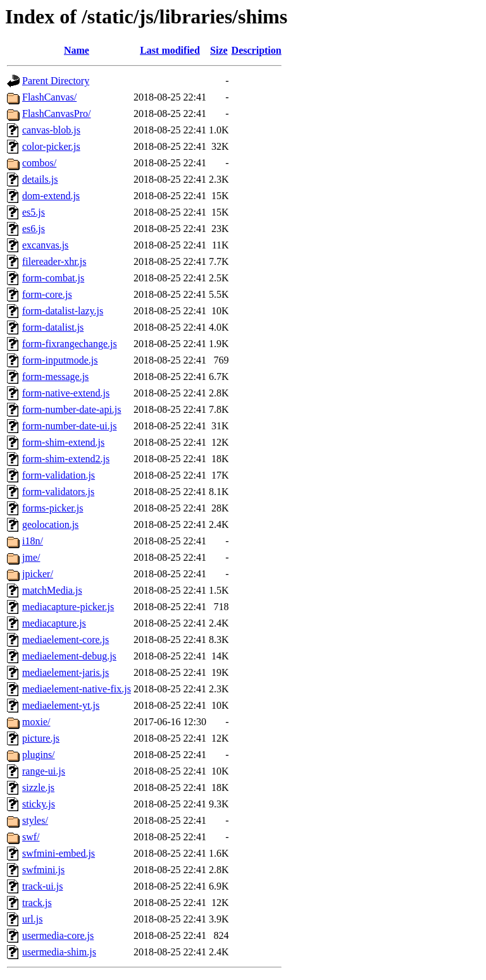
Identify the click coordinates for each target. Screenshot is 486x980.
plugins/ (39, 755)
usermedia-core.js (58, 935)
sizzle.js (38, 787)
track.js (37, 903)
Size (219, 50)
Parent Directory (56, 81)
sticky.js (39, 804)
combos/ (39, 163)
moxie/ (36, 722)
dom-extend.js (51, 196)
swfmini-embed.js (59, 853)
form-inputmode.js (60, 360)
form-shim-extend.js (63, 442)
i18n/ (33, 541)
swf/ (31, 837)
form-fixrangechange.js (70, 344)
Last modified (170, 50)
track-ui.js (42, 886)
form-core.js (47, 294)
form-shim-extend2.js (66, 459)
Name (77, 50)
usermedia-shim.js (59, 952)
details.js (40, 179)
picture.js (41, 738)
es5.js (34, 212)
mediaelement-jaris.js (65, 672)
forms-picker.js (53, 508)
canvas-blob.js (51, 130)
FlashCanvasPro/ (56, 113)
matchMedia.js (52, 590)
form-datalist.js (53, 327)
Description (257, 50)
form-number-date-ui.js (69, 426)
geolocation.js (50, 524)
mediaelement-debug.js (69, 656)
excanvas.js (45, 245)
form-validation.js (59, 475)
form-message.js (55, 377)
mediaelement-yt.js (61, 705)
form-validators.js (58, 492)
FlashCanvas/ (49, 97)
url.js (32, 919)
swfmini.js (43, 870)
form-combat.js (53, 278)
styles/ (35, 820)
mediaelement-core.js (65, 640)
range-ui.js (44, 771)
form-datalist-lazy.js (63, 311)
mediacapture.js (54, 623)
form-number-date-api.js (72, 409)
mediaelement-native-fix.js (77, 689)
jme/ (31, 557)
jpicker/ (38, 574)
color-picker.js (51, 146)
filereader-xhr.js (54, 261)
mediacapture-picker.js (68, 607)
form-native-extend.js (66, 393)
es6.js (34, 229)
